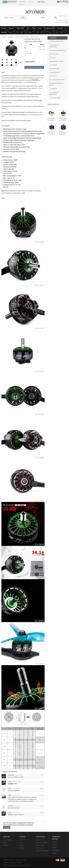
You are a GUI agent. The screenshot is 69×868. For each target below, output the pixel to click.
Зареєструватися (12, 2)
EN (23, 4)
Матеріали (53, 89)
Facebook (54, 853)
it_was (10, 782)
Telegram (54, 842)
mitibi (9, 795)
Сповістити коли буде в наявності (34, 67)
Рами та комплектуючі (56, 41)
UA (20, 4)
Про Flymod (22, 840)
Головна (4, 28)
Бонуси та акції (40, 848)
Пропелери (53, 65)
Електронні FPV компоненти (54, 46)
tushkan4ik (11, 775)
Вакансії (22, 848)
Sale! (28, 28)
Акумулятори (54, 69)
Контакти (4, 32)
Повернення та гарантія (42, 843)
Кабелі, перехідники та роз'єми (56, 84)
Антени (52, 58)
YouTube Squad (56, 850)
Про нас (60, 28)
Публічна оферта (40, 845)
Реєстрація (7, 827)
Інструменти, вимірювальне (54, 93)
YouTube (54, 848)
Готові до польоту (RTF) (57, 80)
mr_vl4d (10, 806)
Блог (40, 28)
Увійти (5, 2)
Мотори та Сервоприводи (57, 50)
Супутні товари (55, 98)
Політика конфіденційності (42, 851)
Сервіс (34, 28)
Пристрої (53, 76)
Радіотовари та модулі (57, 61)
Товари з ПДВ (20, 28)
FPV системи (54, 54)
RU (22, 4)
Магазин (11, 28)
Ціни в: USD (31, 2)
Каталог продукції (8, 840)
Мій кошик (23, 2)
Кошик (49, 18)
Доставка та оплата (50, 28)
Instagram (55, 845)
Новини (21, 845)
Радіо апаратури (55, 72)
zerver (10, 788)
